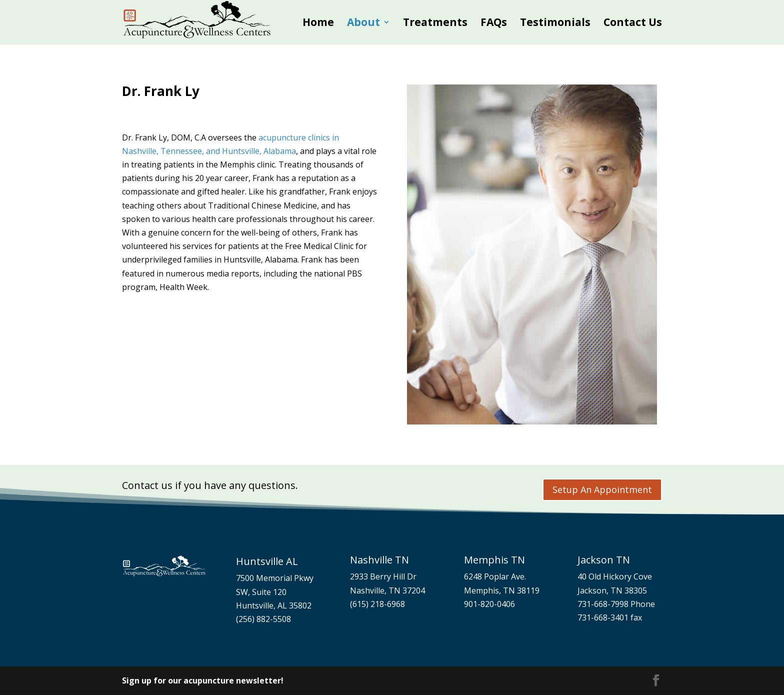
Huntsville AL (267, 561)
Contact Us (633, 24)
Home (318, 24)
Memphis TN (494, 560)
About (363, 24)
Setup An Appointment (602, 489)
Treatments (435, 24)
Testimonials (555, 24)
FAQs (494, 24)
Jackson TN (604, 560)
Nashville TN (379, 560)
